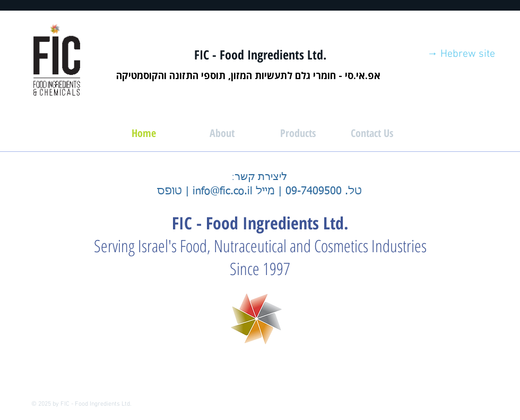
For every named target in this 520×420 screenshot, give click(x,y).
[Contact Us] (372, 133)
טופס (170, 191)
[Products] (298, 133)
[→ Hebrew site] (461, 54)
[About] (222, 133)
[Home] (144, 133)
